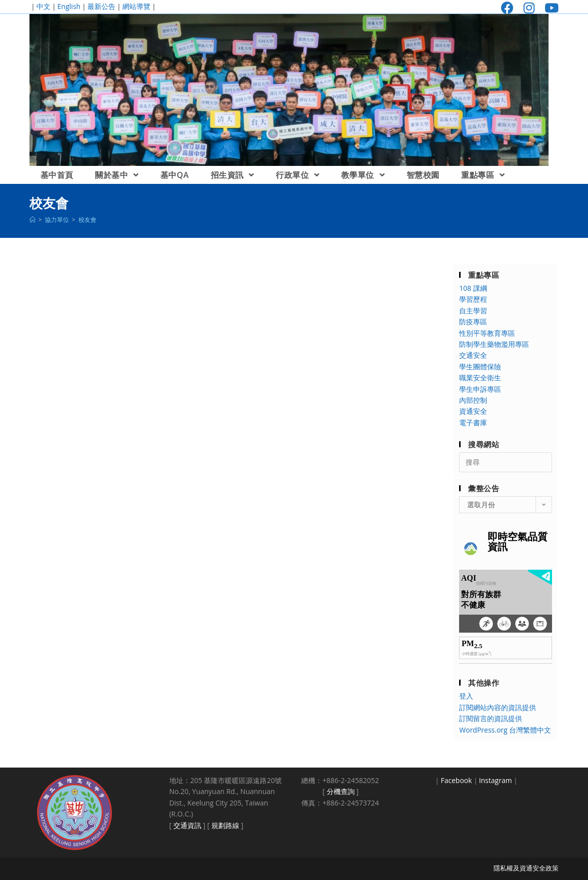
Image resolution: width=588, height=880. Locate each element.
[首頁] (32, 220)
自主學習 (473, 311)
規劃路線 (225, 825)
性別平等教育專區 (487, 333)
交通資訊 (187, 825)
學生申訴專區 (480, 389)
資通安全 (473, 411)
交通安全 (473, 355)
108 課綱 (473, 288)
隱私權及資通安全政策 (526, 868)
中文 (43, 6)
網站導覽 (136, 6)
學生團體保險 (480, 367)
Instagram (496, 780)
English (69, 6)
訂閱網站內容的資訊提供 (498, 707)
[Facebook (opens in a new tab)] (507, 8)
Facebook (456, 780)
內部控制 (473, 400)
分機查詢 (341, 791)
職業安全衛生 (480, 378)
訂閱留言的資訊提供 (491, 718)
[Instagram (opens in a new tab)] (529, 8)
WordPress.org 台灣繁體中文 (505, 730)
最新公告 (101, 6)
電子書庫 (473, 423)
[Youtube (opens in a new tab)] (549, 8)
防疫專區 (473, 322)
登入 (466, 696)
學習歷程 (473, 299)
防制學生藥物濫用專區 (494, 344)
